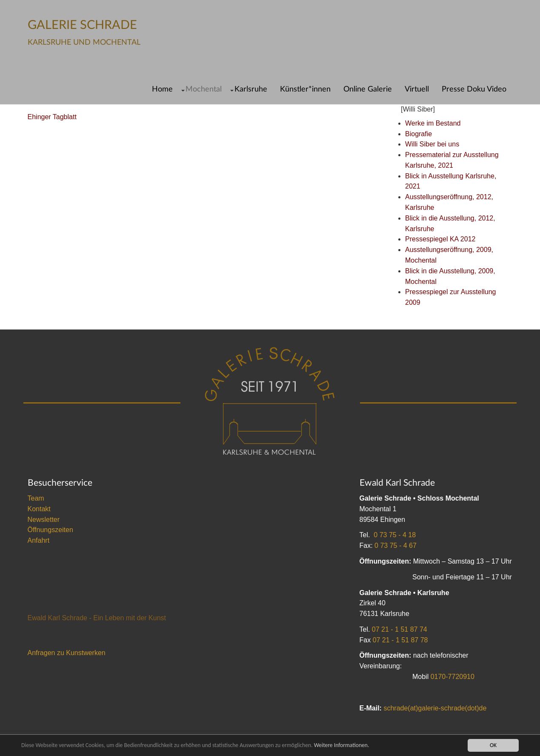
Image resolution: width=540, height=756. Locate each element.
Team (36, 498)
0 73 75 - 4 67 (396, 546)
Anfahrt (39, 540)
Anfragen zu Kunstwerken (67, 653)
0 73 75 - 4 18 (395, 535)
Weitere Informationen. (342, 745)
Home (162, 89)
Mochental (204, 89)
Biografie (419, 134)
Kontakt (39, 509)
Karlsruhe (251, 89)
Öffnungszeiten (50, 530)
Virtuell (417, 89)
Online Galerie (368, 89)
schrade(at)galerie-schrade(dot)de (435, 708)
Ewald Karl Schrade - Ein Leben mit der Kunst (97, 618)
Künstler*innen (305, 89)
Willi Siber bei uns (432, 144)
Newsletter (44, 520)
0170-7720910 (453, 677)
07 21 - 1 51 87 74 (400, 629)
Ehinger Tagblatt (52, 117)
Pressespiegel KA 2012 (440, 239)
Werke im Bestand (433, 123)
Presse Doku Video (474, 89)
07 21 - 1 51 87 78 (400, 640)
